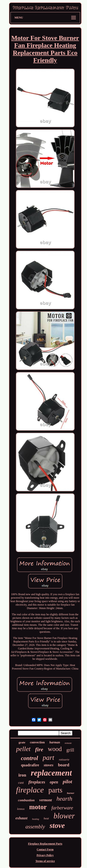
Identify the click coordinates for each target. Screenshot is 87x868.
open (54, 782)
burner (71, 793)
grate (22, 742)
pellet (23, 749)
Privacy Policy (45, 855)
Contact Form (45, 849)
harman (55, 742)
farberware (62, 808)
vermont (45, 800)
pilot (67, 782)
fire (39, 749)
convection (37, 742)
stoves (48, 765)
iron (22, 775)
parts (55, 790)
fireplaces (37, 782)
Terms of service (45, 861)
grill (70, 750)
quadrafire (30, 765)
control (29, 758)
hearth (64, 799)
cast (21, 783)
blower (64, 816)
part (48, 757)
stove (57, 825)
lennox (21, 809)
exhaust (22, 818)
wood (55, 749)
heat (46, 818)
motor (38, 807)
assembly (35, 827)
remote (68, 743)
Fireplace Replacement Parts (45, 844)
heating (35, 819)
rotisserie (64, 760)
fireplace (30, 790)
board (64, 765)
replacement (51, 773)
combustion (26, 800)
